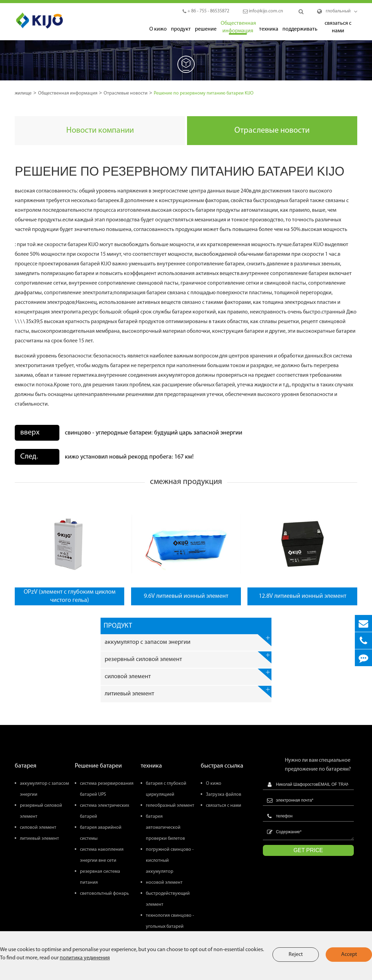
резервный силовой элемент (188, 657)
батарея (26, 766)
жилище (23, 93)
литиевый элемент (188, 692)
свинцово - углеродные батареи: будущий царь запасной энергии (154, 433)
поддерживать (300, 30)
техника (269, 30)
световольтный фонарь (104, 894)
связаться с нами (338, 28)
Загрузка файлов (224, 795)
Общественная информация (238, 28)
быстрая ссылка (222, 766)
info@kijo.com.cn (263, 11)
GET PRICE (308, 850)
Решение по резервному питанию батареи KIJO (204, 93)
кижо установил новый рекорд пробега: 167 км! (129, 457)
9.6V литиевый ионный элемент (186, 596)
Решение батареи (98, 766)
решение (206, 30)
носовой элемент (164, 883)
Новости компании (100, 131)
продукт (181, 30)
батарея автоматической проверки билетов (165, 828)
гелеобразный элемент (170, 806)
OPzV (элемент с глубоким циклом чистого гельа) (70, 596)
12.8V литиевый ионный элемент (303, 596)
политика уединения (85, 958)
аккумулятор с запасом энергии (188, 640)
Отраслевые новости (126, 93)
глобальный (338, 11)
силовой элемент (188, 675)
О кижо (158, 30)
